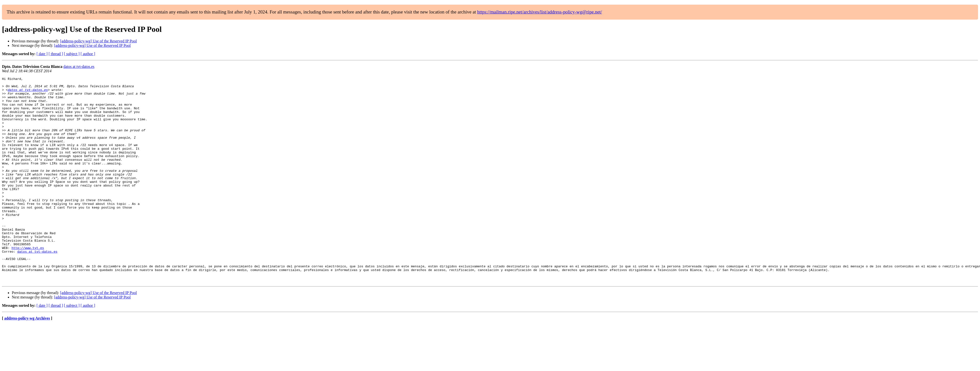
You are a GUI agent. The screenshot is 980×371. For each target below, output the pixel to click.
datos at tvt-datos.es (79, 67)
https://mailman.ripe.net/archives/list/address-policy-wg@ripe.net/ (540, 12)
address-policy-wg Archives (27, 359)
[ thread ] (56, 54)
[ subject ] (72, 54)
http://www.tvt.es (28, 282)
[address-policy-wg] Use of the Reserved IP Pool (98, 41)
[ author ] (88, 54)
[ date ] (42, 54)
